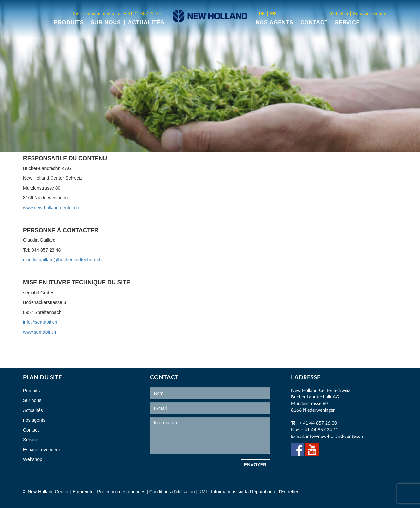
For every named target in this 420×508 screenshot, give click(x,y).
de (262, 14)
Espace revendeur (372, 14)
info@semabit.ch (40, 322)
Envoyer (255, 465)
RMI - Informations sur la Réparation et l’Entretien (249, 492)
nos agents (274, 22)
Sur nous (106, 22)
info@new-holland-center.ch (335, 437)
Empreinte (83, 492)
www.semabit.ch (40, 332)
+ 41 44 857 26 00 (318, 423)
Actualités (146, 22)
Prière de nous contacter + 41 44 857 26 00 (116, 14)
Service (347, 22)
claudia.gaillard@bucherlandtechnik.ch (62, 260)
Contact (314, 22)
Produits (69, 22)
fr (273, 14)
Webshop (340, 14)
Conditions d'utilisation (173, 492)
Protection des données (121, 492)
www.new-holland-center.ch (51, 208)
